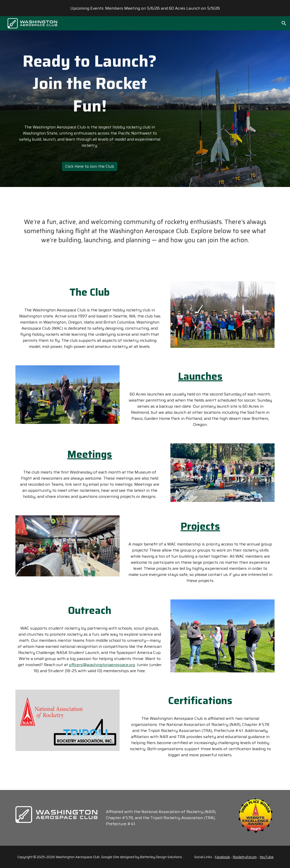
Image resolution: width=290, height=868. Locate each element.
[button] (284, 23)
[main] (90, 83)
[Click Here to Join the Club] (90, 166)
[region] (145, 8)
